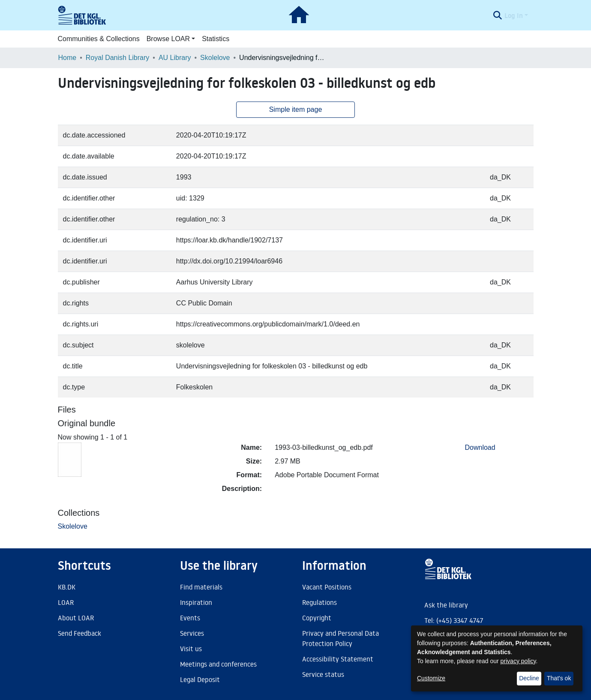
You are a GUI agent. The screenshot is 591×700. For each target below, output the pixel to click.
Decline (529, 678)
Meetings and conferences (218, 664)
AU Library (175, 58)
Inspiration (196, 602)
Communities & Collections (99, 39)
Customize (431, 678)
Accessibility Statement (338, 659)
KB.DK (67, 587)
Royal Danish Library (118, 58)
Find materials (201, 587)
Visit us (191, 649)
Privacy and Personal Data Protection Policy (340, 638)
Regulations (319, 602)
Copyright (317, 618)
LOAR (66, 602)
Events (190, 618)
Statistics (216, 39)
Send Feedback (79, 633)
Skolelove (215, 58)
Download (480, 447)
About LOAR (76, 618)
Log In (514, 15)
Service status (323, 674)
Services (192, 633)
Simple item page (296, 109)
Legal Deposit (200, 679)
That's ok (559, 678)
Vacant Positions (327, 587)
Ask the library (446, 605)
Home (67, 58)
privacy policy (518, 661)
